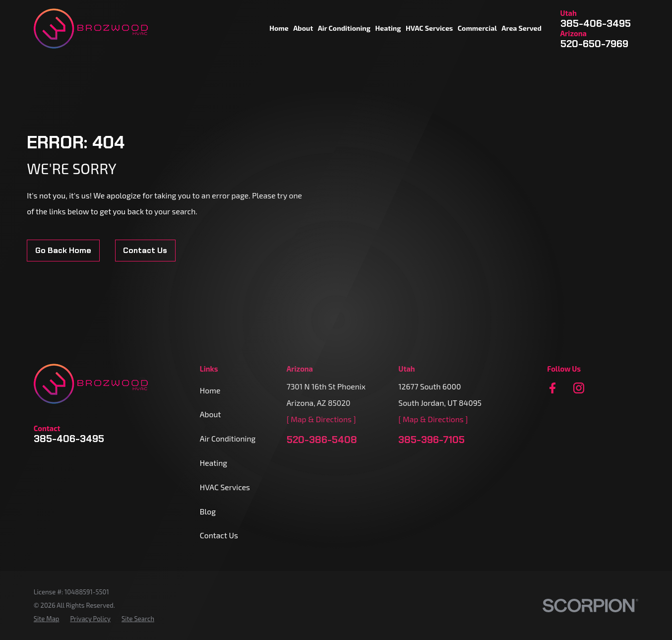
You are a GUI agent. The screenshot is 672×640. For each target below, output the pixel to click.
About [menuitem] (303, 28)
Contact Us (145, 250)
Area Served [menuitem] (521, 28)
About (211, 414)
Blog (208, 511)
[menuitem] (47, 619)
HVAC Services (225, 487)
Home (210, 390)
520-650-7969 (594, 44)
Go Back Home (63, 250)
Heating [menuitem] (388, 28)
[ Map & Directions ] (321, 419)
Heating (214, 463)
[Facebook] (552, 388)
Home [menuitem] (279, 28)
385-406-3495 (596, 24)
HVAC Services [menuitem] (429, 28)
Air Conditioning (228, 438)
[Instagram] (579, 388)
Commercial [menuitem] (477, 28)
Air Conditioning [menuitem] (344, 28)
